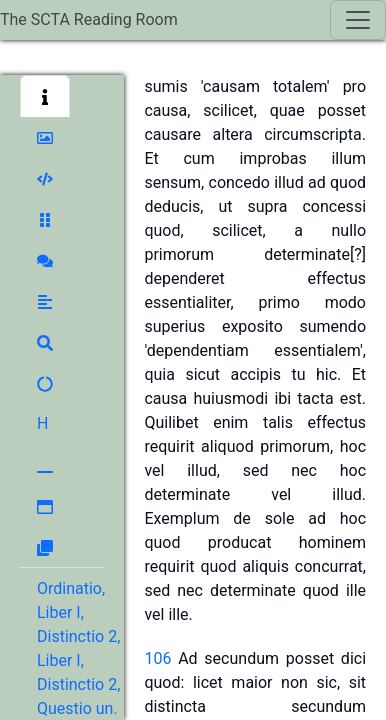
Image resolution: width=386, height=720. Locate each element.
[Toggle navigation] (358, 20)
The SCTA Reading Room (89, 19)
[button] (45, 96)
